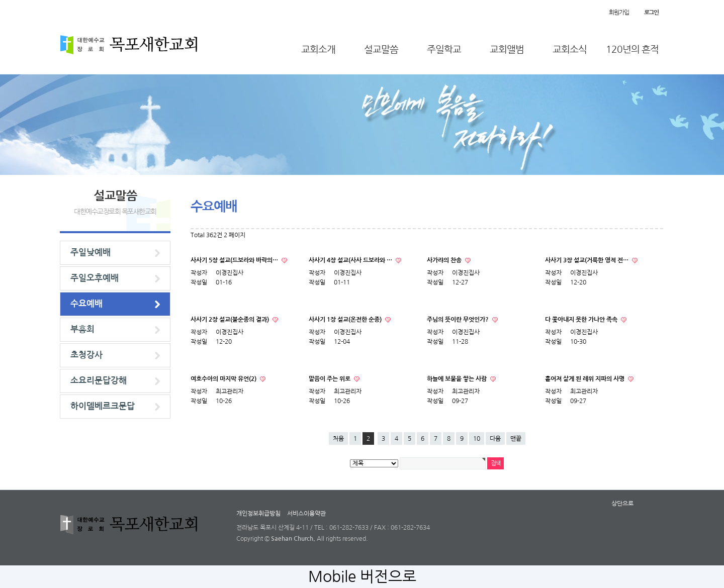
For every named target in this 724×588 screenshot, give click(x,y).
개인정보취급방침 (258, 514)
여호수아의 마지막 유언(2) (224, 379)
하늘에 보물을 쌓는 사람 (458, 379)
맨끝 (516, 439)
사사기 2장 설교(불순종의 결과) (231, 320)
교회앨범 (507, 50)
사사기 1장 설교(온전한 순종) (346, 320)
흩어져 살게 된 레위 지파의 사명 (585, 379)
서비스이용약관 (306, 514)
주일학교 (444, 50)
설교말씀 (381, 50)
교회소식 (570, 50)
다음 (495, 439)
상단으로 (622, 504)
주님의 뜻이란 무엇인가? (459, 320)
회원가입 (619, 13)
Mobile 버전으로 (362, 576)
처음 (338, 439)
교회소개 (318, 50)
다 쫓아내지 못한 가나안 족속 (582, 320)
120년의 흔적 (632, 50)
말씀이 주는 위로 (330, 379)
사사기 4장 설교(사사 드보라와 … (351, 260)
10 (477, 439)
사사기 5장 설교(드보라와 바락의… (235, 260)
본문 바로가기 (0, 0)
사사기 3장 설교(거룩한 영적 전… (587, 260)
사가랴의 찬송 (445, 260)
